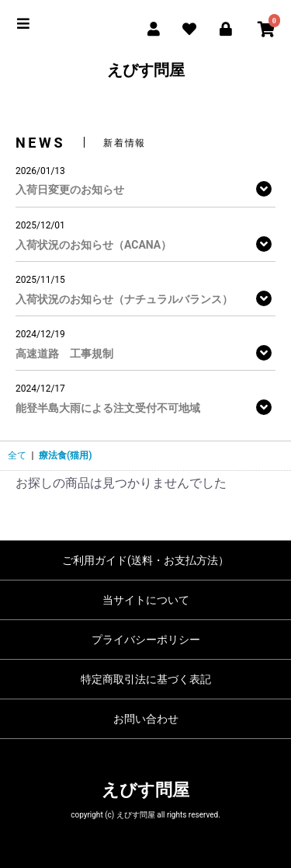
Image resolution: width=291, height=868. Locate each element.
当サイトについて (146, 600)
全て (17, 455)
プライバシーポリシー (146, 640)
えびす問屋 (146, 70)
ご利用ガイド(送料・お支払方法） (145, 560)
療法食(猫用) (65, 455)
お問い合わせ (146, 719)
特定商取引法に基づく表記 (146, 679)
